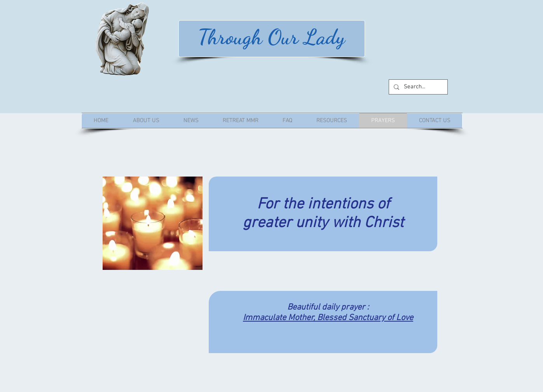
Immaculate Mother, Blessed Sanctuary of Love (328, 318)
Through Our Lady (271, 37)
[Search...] (417, 87)
